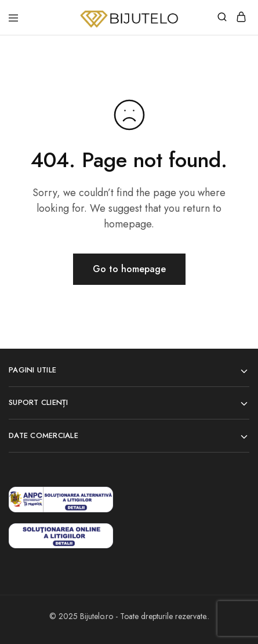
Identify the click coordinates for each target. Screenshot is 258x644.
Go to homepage (129, 269)
